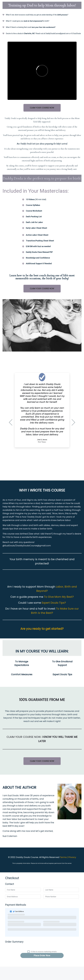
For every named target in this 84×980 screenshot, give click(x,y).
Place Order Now (42, 955)
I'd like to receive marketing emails (44, 952)
